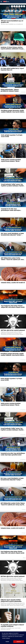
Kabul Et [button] (19, 642)
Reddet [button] (7, 642)
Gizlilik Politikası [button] (6, 638)
